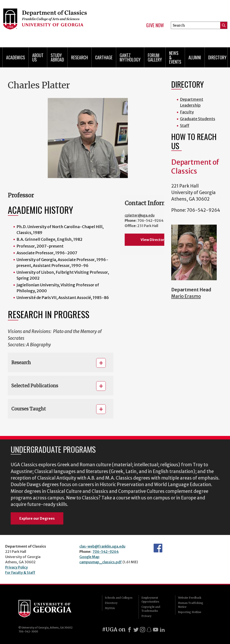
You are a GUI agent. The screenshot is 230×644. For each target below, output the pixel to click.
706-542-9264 (106, 552)
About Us (38, 57)
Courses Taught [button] (29, 409)
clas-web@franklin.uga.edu (102, 546)
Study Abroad (57, 57)
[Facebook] (129, 630)
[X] (136, 630)
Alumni (195, 57)
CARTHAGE (104, 57)
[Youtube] (156, 630)
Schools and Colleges (119, 598)
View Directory (153, 240)
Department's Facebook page (158, 548)
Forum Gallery (155, 57)
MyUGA (110, 608)
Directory (217, 57)
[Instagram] (143, 630)
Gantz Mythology (130, 57)
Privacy (146, 616)
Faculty (187, 112)
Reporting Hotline (190, 612)
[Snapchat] (149, 630)
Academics (16, 57)
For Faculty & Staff (20, 572)
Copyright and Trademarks (151, 609)
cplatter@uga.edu (140, 215)
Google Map (89, 557)
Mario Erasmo (186, 296)
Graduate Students (198, 119)
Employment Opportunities (150, 600)
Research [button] (21, 363)
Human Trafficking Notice (191, 605)
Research (80, 57)
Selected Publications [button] (35, 386)
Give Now (155, 25)
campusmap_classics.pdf (101, 562)
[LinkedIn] (162, 630)
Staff (185, 126)
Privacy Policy (17, 567)
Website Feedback (190, 598)
